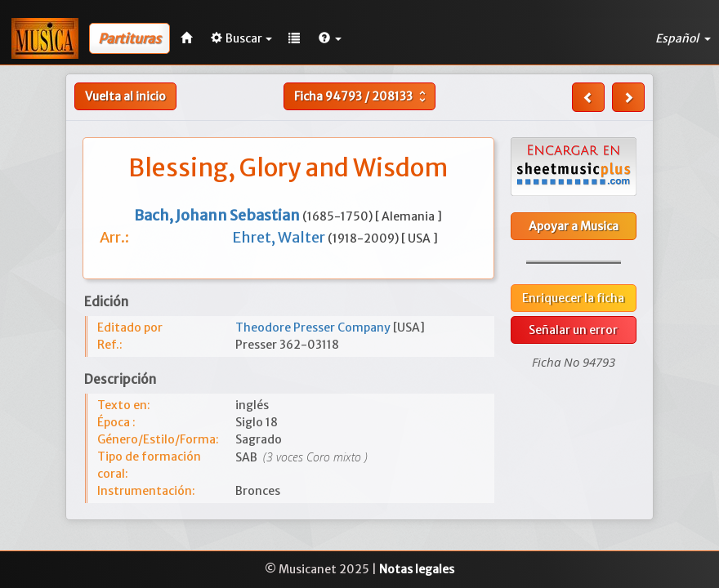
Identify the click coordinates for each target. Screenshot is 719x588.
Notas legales (417, 569)
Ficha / (362, 96)
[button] (330, 38)
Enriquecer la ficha (573, 298)
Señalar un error (573, 330)
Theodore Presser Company (314, 327)
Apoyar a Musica (574, 226)
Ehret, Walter (280, 237)
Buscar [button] (241, 38)
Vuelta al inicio (125, 96)
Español (683, 38)
